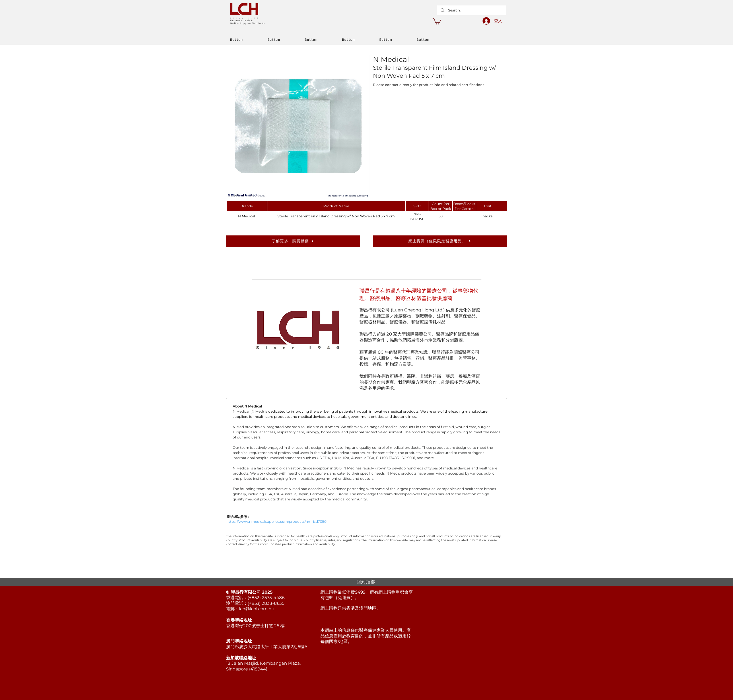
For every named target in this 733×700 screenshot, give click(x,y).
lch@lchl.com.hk (256, 609)
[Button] (249, 40)
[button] (437, 21)
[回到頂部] (367, 582)
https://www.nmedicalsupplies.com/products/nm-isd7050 (276, 521)
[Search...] (471, 10)
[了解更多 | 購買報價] (293, 241)
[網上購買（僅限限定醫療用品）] (440, 241)
